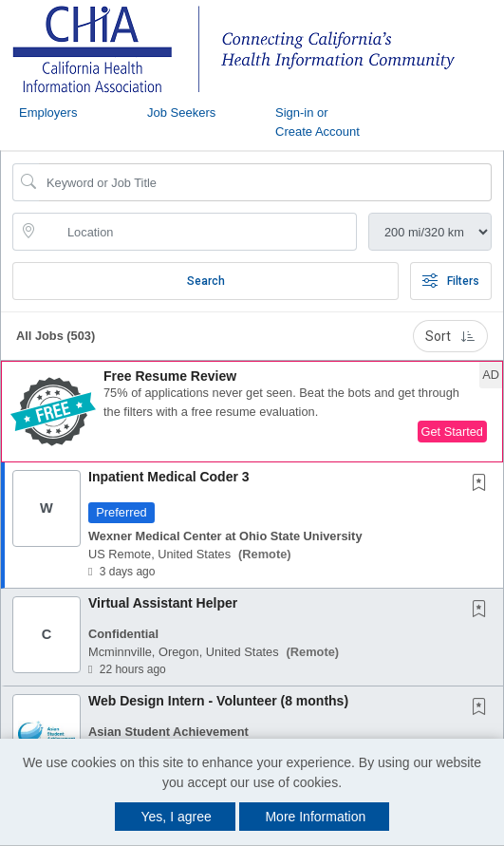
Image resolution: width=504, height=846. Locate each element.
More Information (315, 817)
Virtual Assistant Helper (163, 603)
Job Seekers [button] (181, 113)
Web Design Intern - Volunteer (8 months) (218, 701)
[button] (252, 412)
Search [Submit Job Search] (206, 281)
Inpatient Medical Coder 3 (169, 477)
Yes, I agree (177, 817)
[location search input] (198, 232)
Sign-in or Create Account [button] (317, 122)
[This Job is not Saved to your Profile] (483, 484)
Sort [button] (450, 336)
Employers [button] (48, 113)
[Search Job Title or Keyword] (265, 182)
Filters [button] (451, 281)
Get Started (452, 432)
